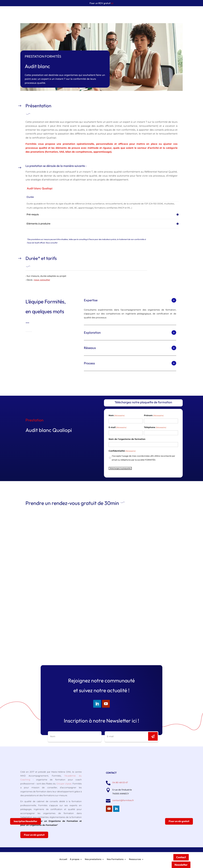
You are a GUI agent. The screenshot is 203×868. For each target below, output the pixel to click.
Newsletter (181, 19)
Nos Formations (115, 14)
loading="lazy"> (102, 581)
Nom (117, 415)
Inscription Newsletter (26, 821)
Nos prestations (93, 14)
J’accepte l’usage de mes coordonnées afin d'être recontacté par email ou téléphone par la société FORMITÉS (143, 458)
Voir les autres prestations (39, 382)
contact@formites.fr (123, 800)
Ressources (135, 14)
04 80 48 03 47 (120, 783)
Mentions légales (115, 853)
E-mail (117, 427)
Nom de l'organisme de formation (127, 439)
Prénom (154, 415)
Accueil (63, 14)
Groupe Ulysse (64, 784)
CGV (128, 853)
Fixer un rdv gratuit (34, 835)
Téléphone (155, 427)
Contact (181, 11)
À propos (75, 14)
